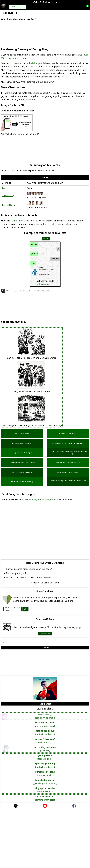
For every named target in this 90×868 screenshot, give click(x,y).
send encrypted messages (39, 500)
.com (45, 2)
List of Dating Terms (22, 433)
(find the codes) (45, 790)
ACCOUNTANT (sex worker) (68, 433)
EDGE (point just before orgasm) (22, 453)
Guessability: (8, 195)
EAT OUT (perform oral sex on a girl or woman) (68, 443)
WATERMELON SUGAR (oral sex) (22, 482)
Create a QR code (45, 634)
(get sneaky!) (45, 749)
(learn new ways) (45, 741)
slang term (17, 221)
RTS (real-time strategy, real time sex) (22, 462)
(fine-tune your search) (45, 724)
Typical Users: (9, 205)
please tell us (50, 601)
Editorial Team (47, 291)
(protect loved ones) (45, 732)
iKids (35, 63)
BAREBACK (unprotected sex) (22, 443)
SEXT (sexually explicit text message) (68, 462)
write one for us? (45, 284)
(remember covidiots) (45, 798)
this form (54, 583)
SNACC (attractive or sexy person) (22, 472)
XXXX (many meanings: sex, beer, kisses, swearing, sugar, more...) (68, 482)
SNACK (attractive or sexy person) (68, 472)
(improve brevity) (45, 773)
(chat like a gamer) (45, 757)
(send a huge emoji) (45, 716)
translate (46, 239)
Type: (5, 188)
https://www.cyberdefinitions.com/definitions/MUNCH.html (12, 609)
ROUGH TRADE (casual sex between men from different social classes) (68, 453)
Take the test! (45, 704)
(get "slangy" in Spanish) (45, 782)
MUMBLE (45, 648)
